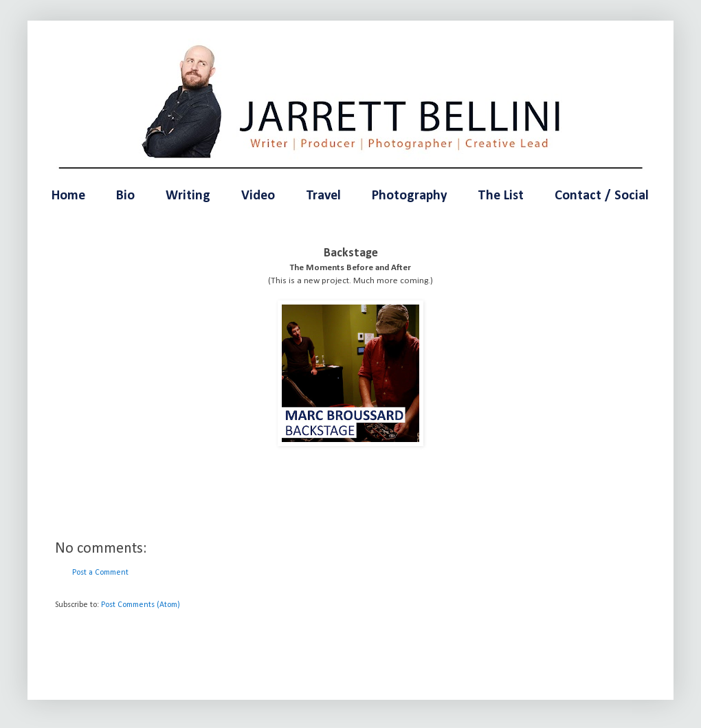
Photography (409, 196)
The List (501, 196)
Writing (188, 196)
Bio (125, 196)
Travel (323, 196)
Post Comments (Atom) (141, 605)
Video (258, 196)
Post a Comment (100, 573)
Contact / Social (602, 196)
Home (68, 196)
